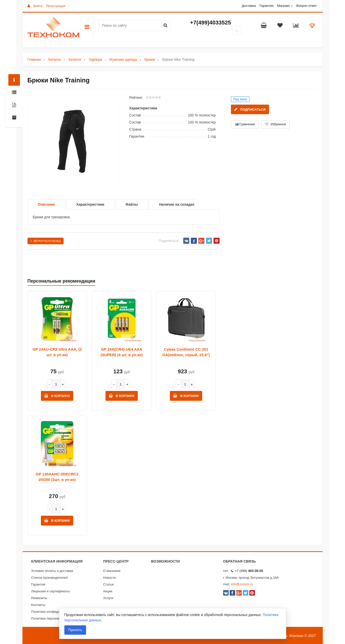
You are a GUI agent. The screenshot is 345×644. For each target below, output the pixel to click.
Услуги (108, 598)
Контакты (38, 605)
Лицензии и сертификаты (51, 591)
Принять (75, 630)
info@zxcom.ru (242, 584)
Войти (38, 6)
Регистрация (56, 6)
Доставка (249, 6)
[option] (73, 141)
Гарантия (266, 6)
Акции (108, 591)
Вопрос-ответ (307, 6)
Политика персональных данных (56, 618)
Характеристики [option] (90, 204)
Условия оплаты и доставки (52, 571)
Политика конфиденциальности (56, 612)
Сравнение (245, 124)
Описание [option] (47, 204)
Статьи (109, 584)
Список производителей (50, 578)
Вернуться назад (46, 241)
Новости (110, 578)
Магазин (283, 6)
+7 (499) (247, 571)
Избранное (276, 124)
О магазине (112, 571)
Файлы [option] (132, 204)
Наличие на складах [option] (177, 204)
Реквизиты (39, 598)
